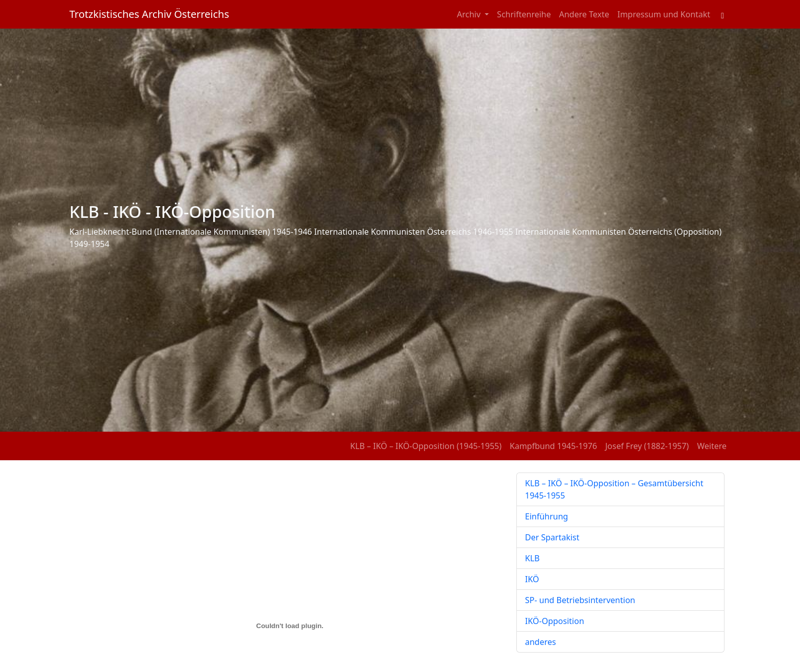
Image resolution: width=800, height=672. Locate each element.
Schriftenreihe (524, 14)
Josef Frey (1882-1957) (647, 446)
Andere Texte (584, 14)
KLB (532, 558)
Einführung (546, 516)
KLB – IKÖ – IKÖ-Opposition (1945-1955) (426, 446)
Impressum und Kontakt (664, 14)
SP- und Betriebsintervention (580, 600)
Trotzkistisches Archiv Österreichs (149, 14)
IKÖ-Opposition (555, 621)
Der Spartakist (552, 537)
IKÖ (532, 579)
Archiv (470, 14)
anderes (541, 642)
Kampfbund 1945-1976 (553, 446)
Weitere (712, 446)
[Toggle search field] (722, 14)
